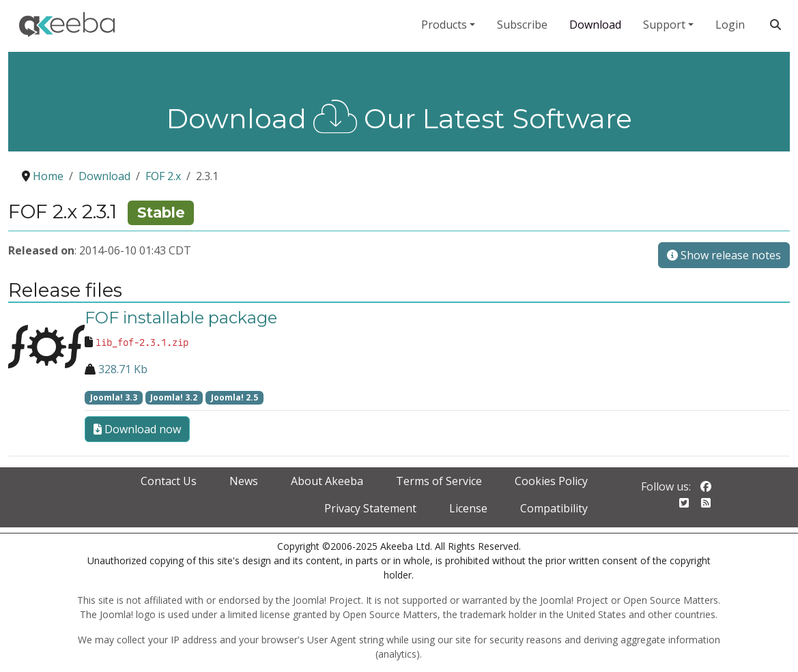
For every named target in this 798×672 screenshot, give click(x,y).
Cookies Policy (551, 481)
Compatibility (554, 508)
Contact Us (169, 481)
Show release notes (724, 255)
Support (664, 25)
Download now (137, 429)
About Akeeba (327, 481)
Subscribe (522, 25)
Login (730, 25)
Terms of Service (439, 481)
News (244, 481)
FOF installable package (181, 318)
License (468, 508)
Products (444, 25)
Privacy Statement (370, 508)
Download (595, 25)
